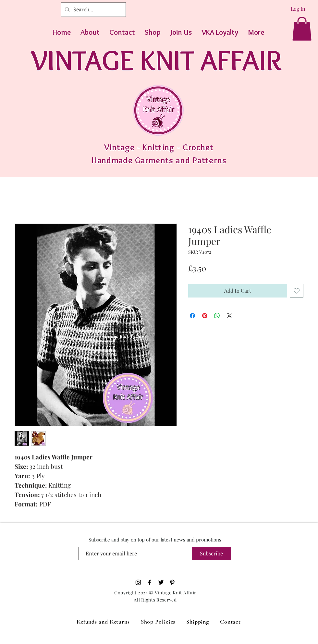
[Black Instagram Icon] (138, 582)
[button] (302, 29)
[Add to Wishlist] (297, 291)
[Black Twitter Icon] (161, 582)
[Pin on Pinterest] (205, 316)
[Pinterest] (172, 582)
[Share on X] (229, 316)
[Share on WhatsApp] (217, 316)
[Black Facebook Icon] (150, 582)
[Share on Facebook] (192, 316)
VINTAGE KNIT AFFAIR (156, 60)
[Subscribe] (211, 553)
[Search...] (93, 10)
